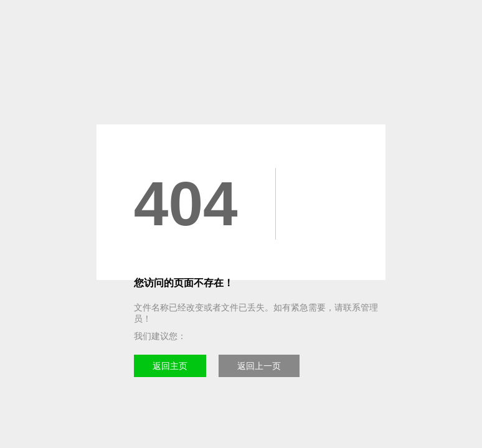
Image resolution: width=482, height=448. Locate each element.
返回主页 (170, 366)
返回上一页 (259, 366)
